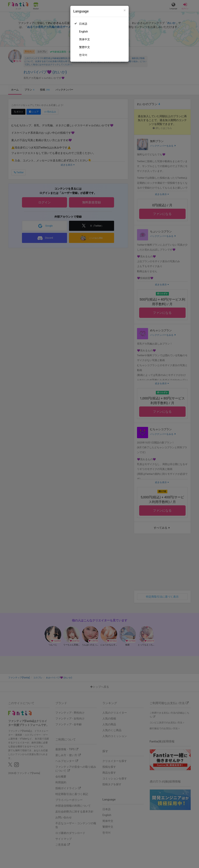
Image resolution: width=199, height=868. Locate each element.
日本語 (83, 24)
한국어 (83, 55)
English (83, 32)
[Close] (125, 10)
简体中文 (85, 39)
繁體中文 (85, 47)
